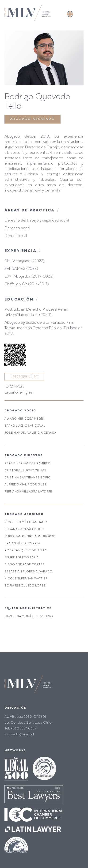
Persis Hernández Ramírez (27, 464)
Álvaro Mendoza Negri (24, 419)
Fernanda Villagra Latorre (28, 492)
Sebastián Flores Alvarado (29, 572)
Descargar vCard (24, 376)
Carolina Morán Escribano (29, 617)
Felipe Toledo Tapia (22, 558)
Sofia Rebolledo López (25, 586)
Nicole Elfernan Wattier (26, 579)
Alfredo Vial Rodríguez (26, 485)
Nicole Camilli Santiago (26, 523)
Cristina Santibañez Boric (27, 478)
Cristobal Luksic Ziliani (25, 471)
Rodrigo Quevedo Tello (26, 551)
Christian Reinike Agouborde (30, 537)
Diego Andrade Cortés (25, 565)
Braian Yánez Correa (22, 544)
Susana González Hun (24, 530)
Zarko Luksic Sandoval (25, 426)
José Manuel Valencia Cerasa (30, 433)
